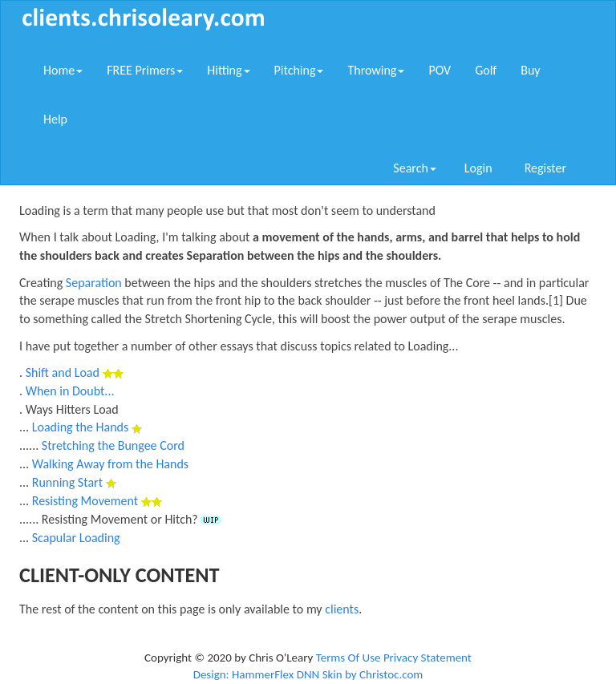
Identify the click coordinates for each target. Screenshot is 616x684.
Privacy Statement (428, 658)
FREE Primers (145, 70)
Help (55, 119)
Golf (486, 70)
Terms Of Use (349, 658)
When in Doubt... (70, 391)
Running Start (67, 482)
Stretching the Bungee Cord (113, 445)
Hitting (228, 70)
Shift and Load (63, 372)
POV (440, 70)
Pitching (299, 70)
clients (342, 609)
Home (63, 70)
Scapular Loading (76, 538)
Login (478, 168)
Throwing (376, 70)
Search (415, 168)
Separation (94, 283)
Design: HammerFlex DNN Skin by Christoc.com (308, 674)
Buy (530, 70)
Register (545, 168)
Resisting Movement (85, 501)
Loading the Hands (81, 427)
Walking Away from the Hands (110, 464)
